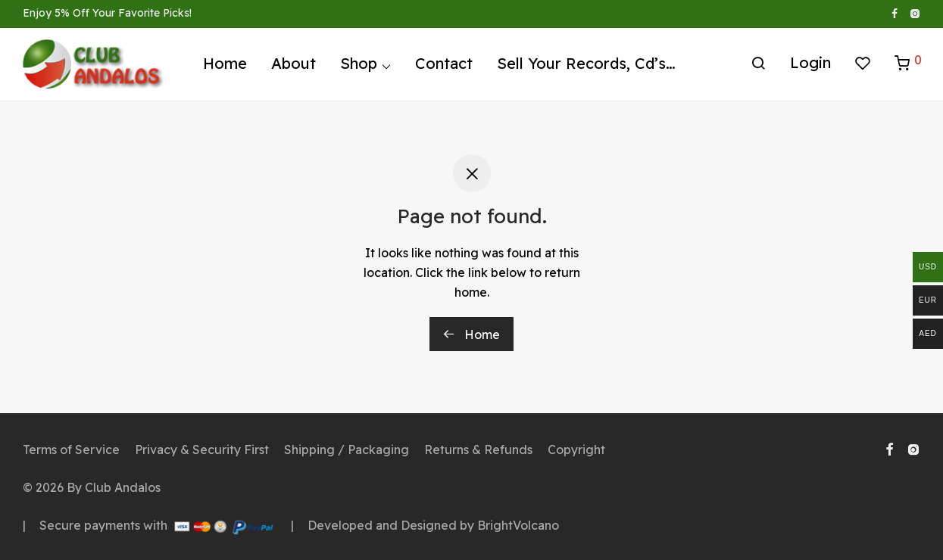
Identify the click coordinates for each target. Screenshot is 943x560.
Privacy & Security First (202, 450)
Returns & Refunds (478, 450)
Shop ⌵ (365, 66)
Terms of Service (71, 450)
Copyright (576, 450)
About (294, 66)
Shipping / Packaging (347, 450)
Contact (444, 66)
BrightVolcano (518, 525)
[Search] (758, 67)
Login (810, 65)
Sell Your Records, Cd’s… (586, 66)
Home (225, 66)
